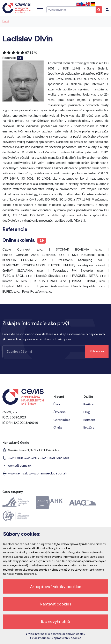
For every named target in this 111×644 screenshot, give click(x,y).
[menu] (107, 10)
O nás (58, 427)
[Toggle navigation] (40, 10)
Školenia (60, 412)
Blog (87, 412)
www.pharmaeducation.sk (48, 473)
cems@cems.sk (20, 466)
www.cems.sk (18, 473)
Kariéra (88, 404)
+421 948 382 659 (55, 458)
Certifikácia (62, 420)
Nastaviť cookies (56, 604)
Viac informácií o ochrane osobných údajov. (56, 634)
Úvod (6, 21)
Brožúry (89, 427)
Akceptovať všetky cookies (56, 587)
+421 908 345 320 (23, 458)
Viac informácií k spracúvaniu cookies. (56, 638)
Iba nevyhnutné (56, 621)
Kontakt (89, 420)
